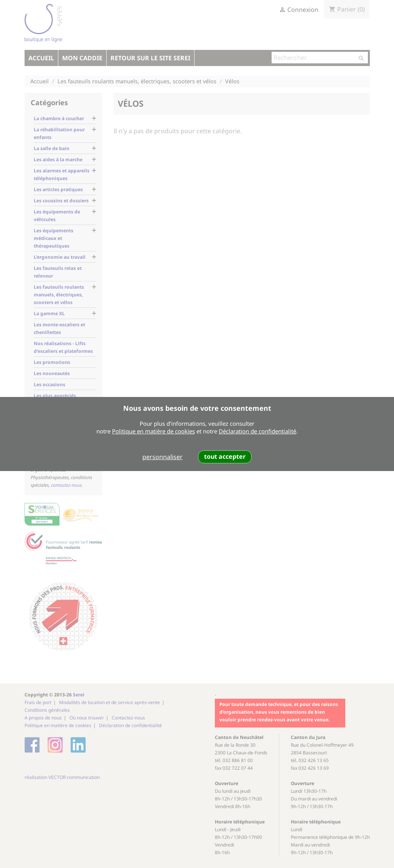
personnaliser (162, 457)
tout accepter (225, 456)
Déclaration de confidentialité (257, 431)
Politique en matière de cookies (153, 431)
